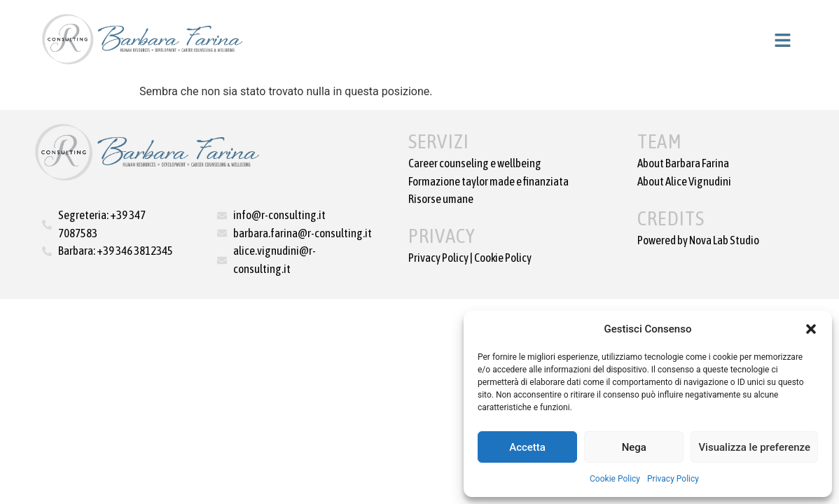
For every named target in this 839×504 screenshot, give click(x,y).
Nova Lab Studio (724, 240)
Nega (634, 447)
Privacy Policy (673, 479)
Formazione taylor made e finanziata (488, 181)
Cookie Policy (615, 479)
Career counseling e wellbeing (475, 163)
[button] (811, 329)
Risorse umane (441, 199)
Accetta (527, 447)
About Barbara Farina (683, 163)
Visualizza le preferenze (754, 447)
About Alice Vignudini (684, 181)
